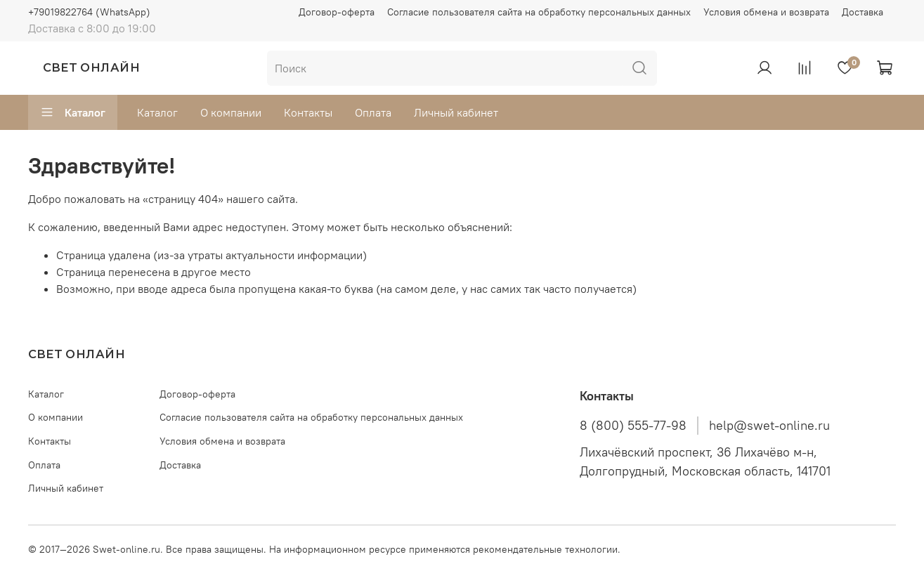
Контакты (308, 112)
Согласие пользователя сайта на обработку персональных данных (539, 12)
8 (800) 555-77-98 (633, 426)
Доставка (863, 12)
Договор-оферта (337, 12)
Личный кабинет (456, 112)
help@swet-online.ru (769, 426)
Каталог (73, 112)
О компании (231, 112)
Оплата (373, 112)
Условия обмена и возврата (766, 12)
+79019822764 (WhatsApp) (89, 12)
